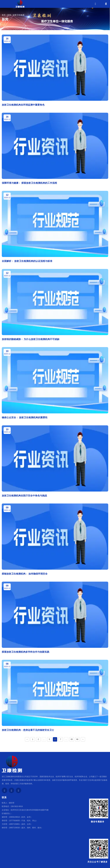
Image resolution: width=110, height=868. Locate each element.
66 (77, 739)
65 (72, 739)
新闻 (9, 15)
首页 (4, 15)
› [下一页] (83, 739)
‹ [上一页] (27, 739)
